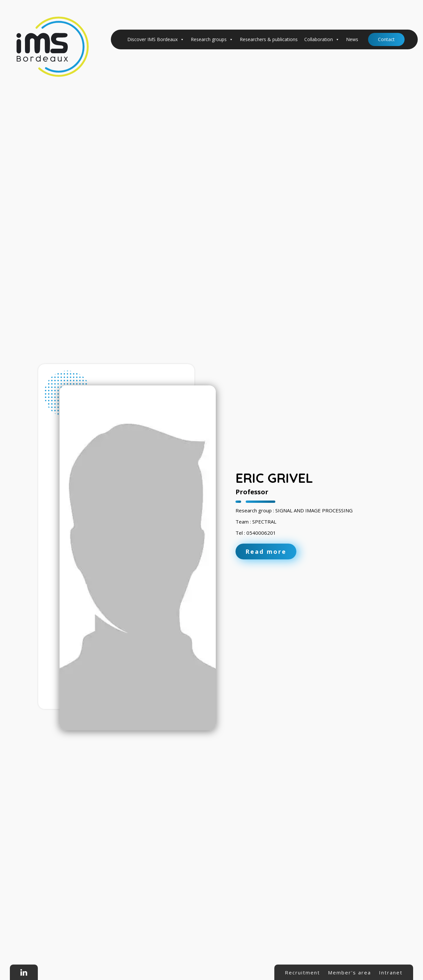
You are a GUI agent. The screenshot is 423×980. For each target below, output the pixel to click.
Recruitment (302, 972)
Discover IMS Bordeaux (156, 39)
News (352, 39)
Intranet (391, 972)
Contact (386, 39)
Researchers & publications (269, 39)
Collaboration (322, 39)
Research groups (212, 39)
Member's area (349, 972)
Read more (266, 551)
